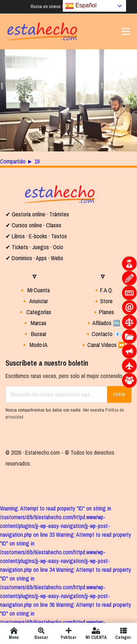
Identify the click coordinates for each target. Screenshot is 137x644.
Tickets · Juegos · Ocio (37, 247)
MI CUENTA (96, 633)
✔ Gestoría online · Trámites (37, 214)
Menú (14, 633)
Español (81, 6)
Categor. (123, 633)
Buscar (41, 633)
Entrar (119, 394)
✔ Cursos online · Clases (33, 225)
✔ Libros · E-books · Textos (36, 236)
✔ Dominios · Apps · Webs (34, 258)
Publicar (68, 633)
